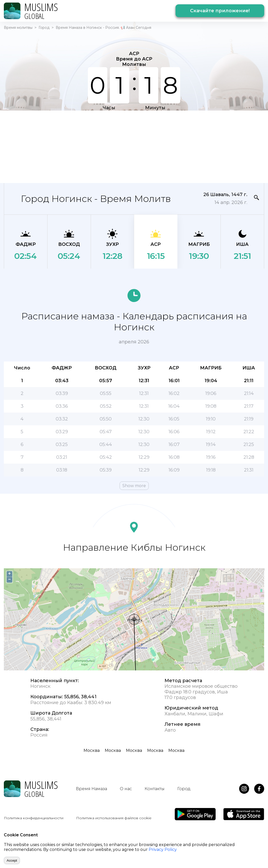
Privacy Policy (163, 849)
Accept (12, 860)
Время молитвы (18, 28)
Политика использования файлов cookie (114, 818)
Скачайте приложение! (220, 11)
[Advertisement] (100, 146)
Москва (92, 750)
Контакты (155, 789)
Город (44, 28)
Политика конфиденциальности (34, 818)
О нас (126, 789)
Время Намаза (91, 789)
